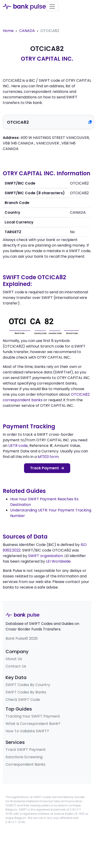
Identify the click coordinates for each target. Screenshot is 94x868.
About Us (14, 659)
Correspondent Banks (26, 764)
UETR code (18, 446)
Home (8, 31)
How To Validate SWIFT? (27, 731)
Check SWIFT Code (23, 700)
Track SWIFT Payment (26, 750)
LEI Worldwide (58, 561)
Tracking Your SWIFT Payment (33, 716)
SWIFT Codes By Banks (26, 692)
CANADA (27, 31)
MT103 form (48, 457)
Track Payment (47, 468)
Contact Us (16, 666)
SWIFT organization (45, 556)
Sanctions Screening (24, 757)
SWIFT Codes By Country (28, 685)
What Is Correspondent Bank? (33, 724)
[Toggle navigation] (52, 6)
